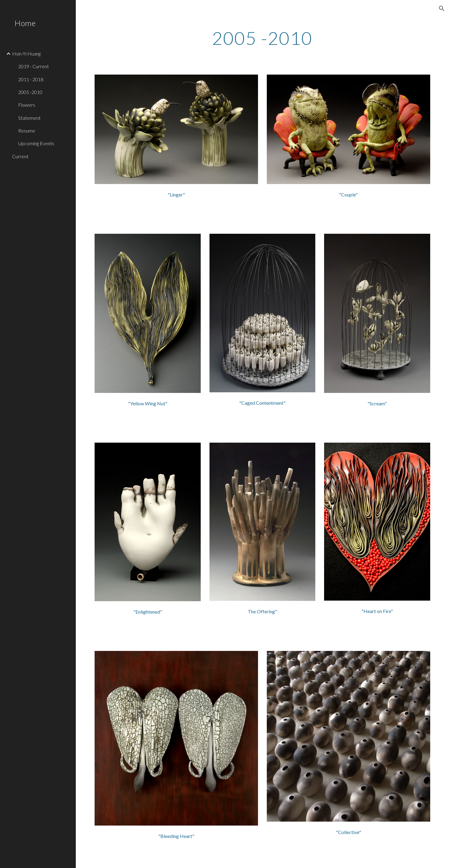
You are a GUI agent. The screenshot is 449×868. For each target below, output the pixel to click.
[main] (262, 38)
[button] (442, 8)
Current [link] (20, 156)
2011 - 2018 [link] (31, 79)
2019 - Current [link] (34, 66)
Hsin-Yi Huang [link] (26, 54)
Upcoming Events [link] (36, 143)
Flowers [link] (27, 105)
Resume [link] (27, 131)
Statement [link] (29, 118)
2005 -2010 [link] (30, 92)
